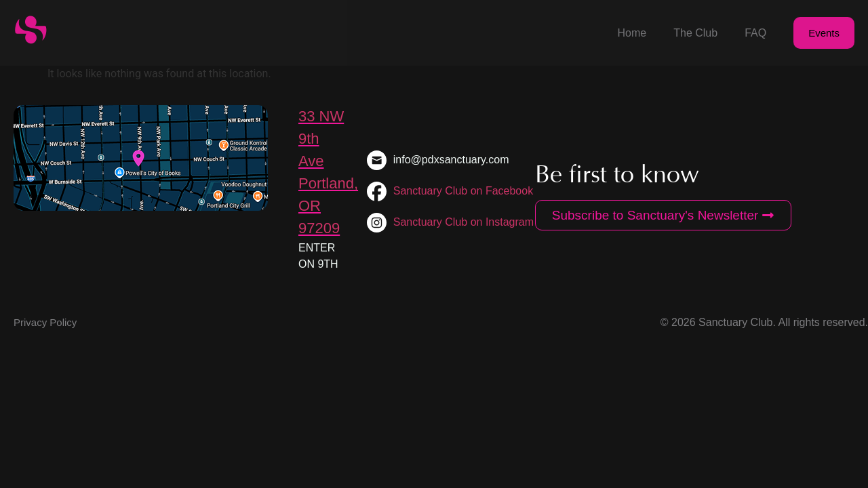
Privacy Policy (45, 322)
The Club (695, 33)
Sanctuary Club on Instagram (463, 222)
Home (632, 33)
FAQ (755, 33)
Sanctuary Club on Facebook (463, 191)
